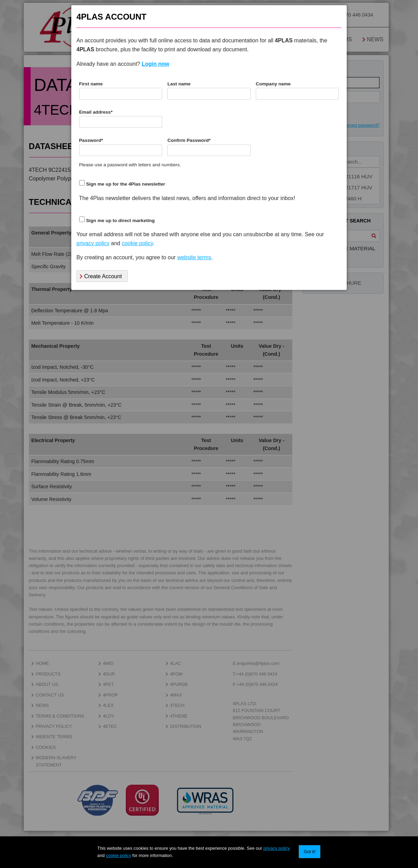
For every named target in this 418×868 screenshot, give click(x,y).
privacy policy (277, 848)
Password (91, 140)
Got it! (310, 852)
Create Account (101, 276)
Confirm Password (189, 140)
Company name (273, 84)
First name (91, 84)
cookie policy (119, 855)
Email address (96, 112)
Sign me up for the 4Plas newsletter (126, 184)
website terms (194, 257)
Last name (179, 84)
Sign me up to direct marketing (120, 221)
